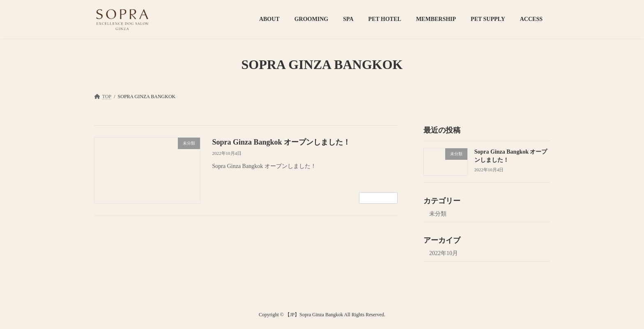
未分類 (438, 214)
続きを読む (378, 198)
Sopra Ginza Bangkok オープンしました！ (282, 142)
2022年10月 (444, 253)
